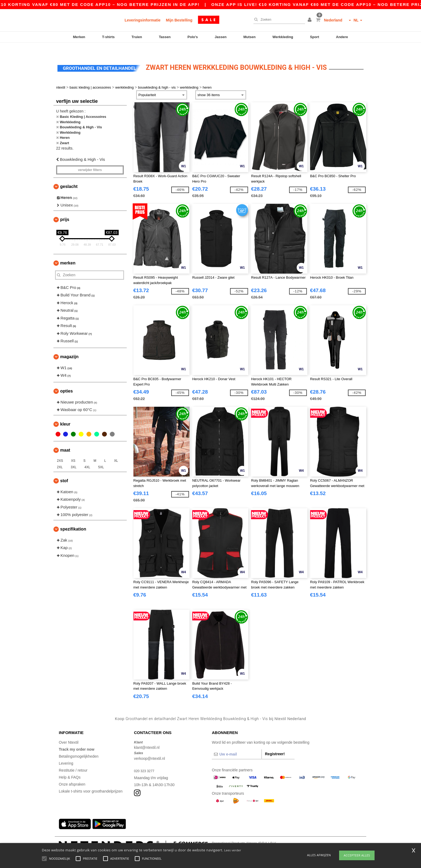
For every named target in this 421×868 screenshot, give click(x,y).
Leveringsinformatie (143, 20)
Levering (66, 753)
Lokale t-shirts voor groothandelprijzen (91, 781)
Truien (137, 37)
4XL (87, 457)
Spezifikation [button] (73, 519)
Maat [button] (65, 440)
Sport (315, 37)
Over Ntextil (69, 732)
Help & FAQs (70, 767)
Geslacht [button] (69, 176)
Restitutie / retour (73, 760)
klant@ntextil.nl (147, 737)
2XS (60, 450)
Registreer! (275, 743)
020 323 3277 (146, 760)
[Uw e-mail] (237, 744)
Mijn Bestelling (179, 20)
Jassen (221, 37)
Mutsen (249, 37)
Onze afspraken (72, 774)
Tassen (165, 37)
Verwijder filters (90, 159)
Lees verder (233, 850)
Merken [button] (68, 253)
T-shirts (108, 37)
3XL (73, 457)
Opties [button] (66, 381)
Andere (342, 37)
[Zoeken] (278, 20)
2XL (60, 457)
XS (73, 450)
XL (116, 450)
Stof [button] (64, 470)
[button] (310, 20)
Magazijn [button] (69, 346)
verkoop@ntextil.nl (149, 748)
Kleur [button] (65, 414)
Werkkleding (283, 37)
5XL (101, 457)
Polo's (193, 37)
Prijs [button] (65, 209)
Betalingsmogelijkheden (79, 746)
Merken (79, 37)
